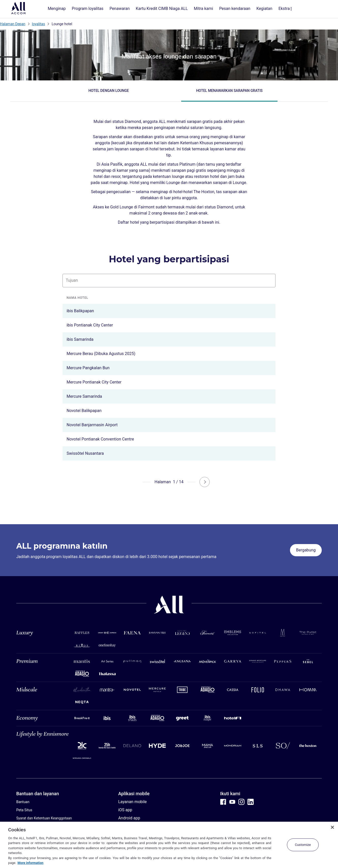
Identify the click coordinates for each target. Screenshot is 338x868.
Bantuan (23, 802)
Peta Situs (24, 810)
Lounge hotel (62, 24)
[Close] (332, 827)
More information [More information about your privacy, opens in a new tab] (30, 863)
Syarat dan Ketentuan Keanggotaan (44, 818)
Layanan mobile (132, 802)
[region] (169, 845)
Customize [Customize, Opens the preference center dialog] (303, 845)
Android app (129, 818)
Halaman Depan (13, 24)
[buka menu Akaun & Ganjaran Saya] (321, 9)
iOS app (125, 810)
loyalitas (39, 24)
